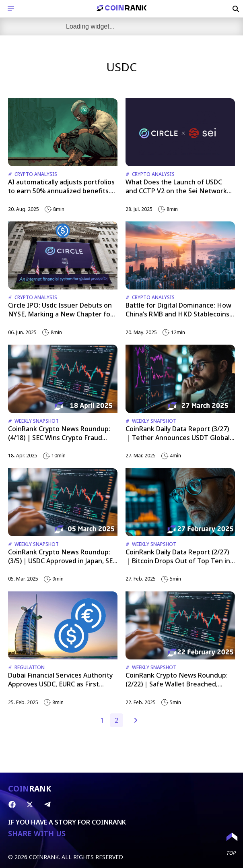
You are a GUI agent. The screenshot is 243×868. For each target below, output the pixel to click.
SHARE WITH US (37, 834)
